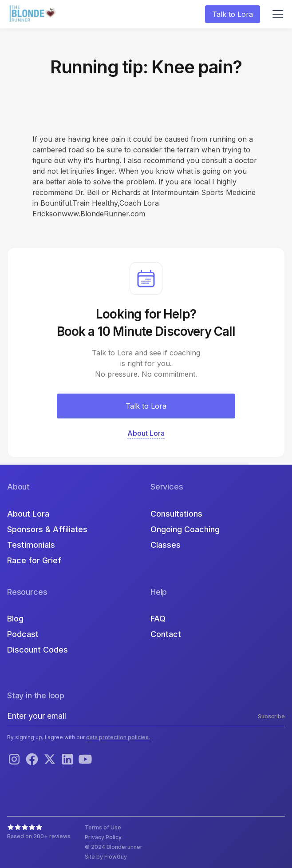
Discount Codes (37, 650)
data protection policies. (118, 737)
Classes (166, 545)
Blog (15, 619)
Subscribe (271, 716)
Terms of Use (103, 827)
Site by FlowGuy (106, 857)
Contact (166, 634)
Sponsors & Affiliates (47, 529)
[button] (276, 14)
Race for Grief (34, 560)
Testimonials (31, 545)
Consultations (176, 514)
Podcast (23, 634)
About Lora (28, 514)
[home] (34, 14)
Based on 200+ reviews (39, 836)
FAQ (158, 619)
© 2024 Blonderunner (114, 847)
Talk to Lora (233, 14)
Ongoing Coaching (185, 529)
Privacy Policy (103, 837)
